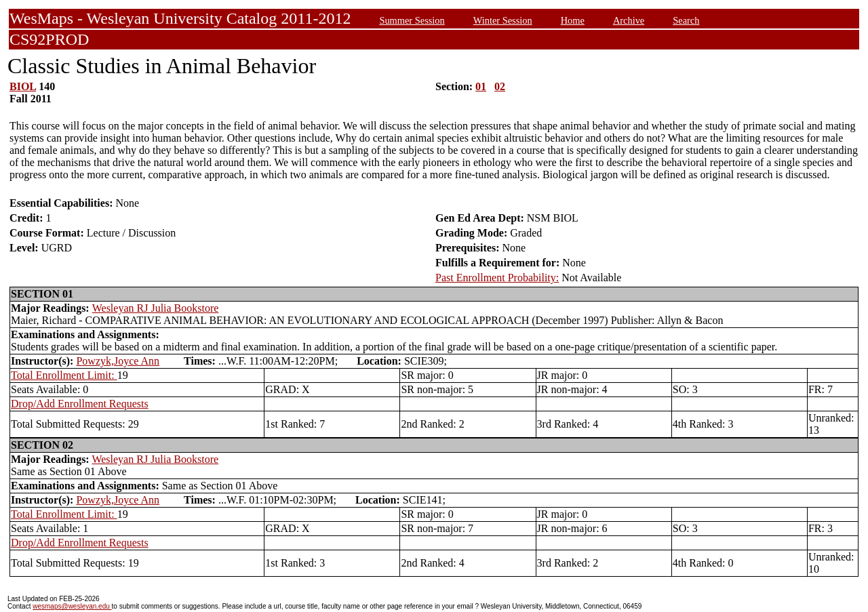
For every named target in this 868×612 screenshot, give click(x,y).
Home (573, 20)
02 (500, 86)
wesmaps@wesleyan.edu (72, 606)
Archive (629, 20)
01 (481, 86)
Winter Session (503, 20)
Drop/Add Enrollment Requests (80, 404)
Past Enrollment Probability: (497, 278)
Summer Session (412, 20)
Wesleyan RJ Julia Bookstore (156, 308)
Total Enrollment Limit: (64, 375)
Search (686, 20)
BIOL (23, 86)
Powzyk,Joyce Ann (118, 361)
